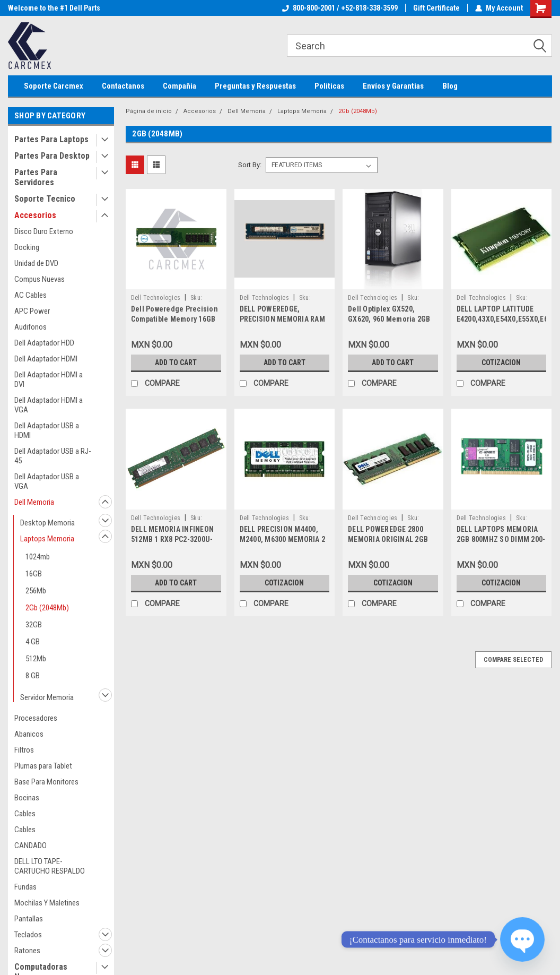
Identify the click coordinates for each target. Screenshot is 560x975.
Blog (450, 86)
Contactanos (123, 86)
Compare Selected (513, 660)
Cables (25, 814)
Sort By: (250, 165)
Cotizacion (501, 363)
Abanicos (29, 734)
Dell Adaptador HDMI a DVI (49, 379)
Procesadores (36, 718)
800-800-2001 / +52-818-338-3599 (340, 8)
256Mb (36, 591)
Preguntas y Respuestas (255, 86)
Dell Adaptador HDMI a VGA (49, 405)
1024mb (38, 557)
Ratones (27, 951)
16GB (34, 574)
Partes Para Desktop (52, 156)
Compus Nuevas (40, 279)
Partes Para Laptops (51, 139)
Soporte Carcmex (54, 86)
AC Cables (30, 295)
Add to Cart (176, 363)
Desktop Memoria (47, 523)
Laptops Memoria (47, 539)
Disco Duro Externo (44, 231)
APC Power (32, 311)
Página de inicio (149, 111)
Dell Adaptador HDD (44, 343)
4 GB (33, 642)
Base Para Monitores (46, 782)
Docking (27, 247)
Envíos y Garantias (393, 86)
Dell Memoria (34, 502)
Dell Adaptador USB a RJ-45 (53, 456)
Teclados (28, 935)
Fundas (25, 887)
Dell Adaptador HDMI (46, 359)
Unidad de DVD (36, 263)
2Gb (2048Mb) (47, 608)
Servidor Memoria (47, 697)
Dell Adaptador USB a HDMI (47, 430)
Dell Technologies (156, 298)
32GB (34, 625)
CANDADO (30, 845)
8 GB (33, 676)
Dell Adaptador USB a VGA (47, 481)
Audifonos (30, 327)
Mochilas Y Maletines (47, 903)
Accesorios (35, 215)
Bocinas (27, 798)
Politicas (329, 86)
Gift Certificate (436, 8)
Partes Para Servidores (36, 177)
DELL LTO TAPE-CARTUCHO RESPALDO (50, 866)
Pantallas (29, 919)
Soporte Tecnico (45, 199)
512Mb (36, 659)
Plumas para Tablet (43, 766)
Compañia (180, 86)
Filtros (24, 750)
